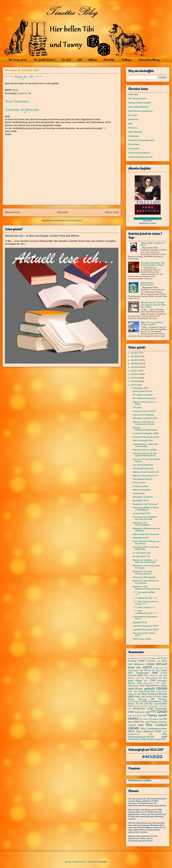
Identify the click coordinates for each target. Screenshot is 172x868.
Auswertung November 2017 (144, 634)
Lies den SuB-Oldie (139, 691)
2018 (134, 381)
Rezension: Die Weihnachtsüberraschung (146, 587)
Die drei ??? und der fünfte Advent (146, 460)
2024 (135, 360)
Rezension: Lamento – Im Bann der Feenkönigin (145, 561)
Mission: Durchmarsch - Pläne (145, 403)
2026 (135, 353)
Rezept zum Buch (159, 706)
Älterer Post (112, 212)
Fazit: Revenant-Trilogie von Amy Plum (146, 542)
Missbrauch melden (140, 780)
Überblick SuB (140, 622)
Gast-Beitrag (149, 683)
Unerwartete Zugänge (143, 415)
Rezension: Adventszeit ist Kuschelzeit (146, 582)
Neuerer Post (12, 212)
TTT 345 (137, 408)
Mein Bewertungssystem (140, 111)
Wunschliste (134, 739)
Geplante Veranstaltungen (141, 140)
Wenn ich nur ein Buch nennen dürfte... (152, 323)
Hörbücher (133, 119)
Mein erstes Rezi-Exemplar (146, 534)
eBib (79, 60)
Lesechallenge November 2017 (145, 618)
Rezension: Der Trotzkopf (145, 504)
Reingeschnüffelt (140, 706)
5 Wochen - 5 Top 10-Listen (142, 658)
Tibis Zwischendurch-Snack (148, 735)
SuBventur (140, 712)
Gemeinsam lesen (156, 685)
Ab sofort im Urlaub (143, 395)
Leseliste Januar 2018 (144, 411)
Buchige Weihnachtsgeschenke (145, 429)
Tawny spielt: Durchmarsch (147, 284)
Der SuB (66, 60)
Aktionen (93, 60)
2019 (134, 378)
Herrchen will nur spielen (145, 450)
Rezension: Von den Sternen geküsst (142, 572)
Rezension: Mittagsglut (144, 577)
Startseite (62, 212)
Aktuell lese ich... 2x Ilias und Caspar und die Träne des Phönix (42, 236)
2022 (135, 367)
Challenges (126, 60)
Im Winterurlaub (140, 486)
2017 (134, 385)
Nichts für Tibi (24, 93)
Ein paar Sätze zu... (148, 679)
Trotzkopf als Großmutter (146, 437)
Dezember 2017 (141, 500)
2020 (135, 374)
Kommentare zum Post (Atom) (67, 220)
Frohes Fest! (139, 483)
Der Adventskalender (143, 465)
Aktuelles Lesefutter (143, 497)
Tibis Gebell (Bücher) (44, 60)
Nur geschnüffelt (158, 704)
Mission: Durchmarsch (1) (145, 476)
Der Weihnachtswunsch (144, 398)
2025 (135, 356)
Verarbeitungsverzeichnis (140, 157)
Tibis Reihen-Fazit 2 (142, 479)
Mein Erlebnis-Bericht (154, 694)
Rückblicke (139, 709)
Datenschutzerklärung (149, 60)
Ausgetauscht (159, 668)
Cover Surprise (151, 675)
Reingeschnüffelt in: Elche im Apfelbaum (146, 509)
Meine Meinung (137, 699)
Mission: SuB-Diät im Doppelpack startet (144, 423)
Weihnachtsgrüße (141, 490)
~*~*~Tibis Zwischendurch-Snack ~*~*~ (146, 603)
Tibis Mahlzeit (145, 731)
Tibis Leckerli (156, 725)
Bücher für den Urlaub (156, 670)
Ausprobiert (134, 670)
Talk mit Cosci (135, 716)
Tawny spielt (157, 715)
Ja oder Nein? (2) (141, 553)
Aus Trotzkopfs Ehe (143, 440)
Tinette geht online (142, 639)
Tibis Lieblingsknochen (154, 728)
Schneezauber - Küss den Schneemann (145, 445)
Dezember (138, 388)
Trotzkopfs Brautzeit (143, 468)
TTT (153, 712)
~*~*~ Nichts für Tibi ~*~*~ (145, 598)
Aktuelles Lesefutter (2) (145, 418)
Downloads (134, 149)
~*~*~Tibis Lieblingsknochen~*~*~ (145, 612)
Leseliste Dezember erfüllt (146, 433)
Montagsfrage (155, 701)
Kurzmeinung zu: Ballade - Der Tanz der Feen (145, 518)
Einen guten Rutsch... (143, 391)
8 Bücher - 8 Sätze (156, 661)
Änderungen (139, 493)
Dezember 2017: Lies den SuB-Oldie (146, 548)
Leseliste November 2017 (146, 629)
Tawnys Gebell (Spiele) (140, 103)
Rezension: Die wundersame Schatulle (146, 567)
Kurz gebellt (145, 688)
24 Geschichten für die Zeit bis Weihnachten (144, 454)
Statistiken (109, 60)
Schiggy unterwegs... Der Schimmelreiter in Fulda (153, 264)
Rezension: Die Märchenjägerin (141, 524)
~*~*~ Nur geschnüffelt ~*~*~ (144, 593)
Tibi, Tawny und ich (17, 60)
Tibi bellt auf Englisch (149, 719)
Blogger (103, 862)
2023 (135, 364)
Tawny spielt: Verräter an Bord (153, 244)
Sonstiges (161, 709)
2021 (134, 371)
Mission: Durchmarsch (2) (146, 472)
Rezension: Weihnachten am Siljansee (146, 529)
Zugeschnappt (154, 739)
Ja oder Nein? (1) (141, 556)
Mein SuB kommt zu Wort (148, 697)
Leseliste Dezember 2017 (146, 626)
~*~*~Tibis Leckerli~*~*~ (144, 607)
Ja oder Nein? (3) (141, 513)
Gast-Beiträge (135, 132)
